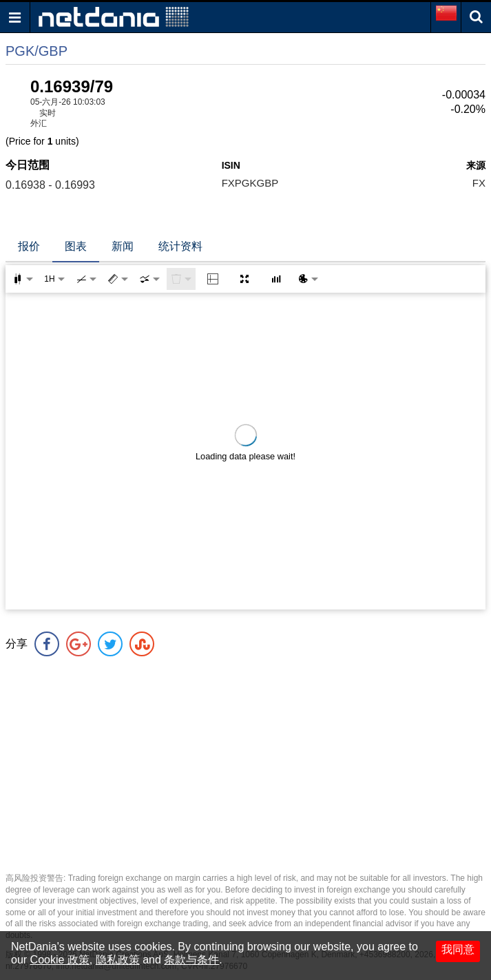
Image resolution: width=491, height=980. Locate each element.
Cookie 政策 (60, 960)
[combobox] (149, 279)
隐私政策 (118, 960)
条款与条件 (191, 960)
